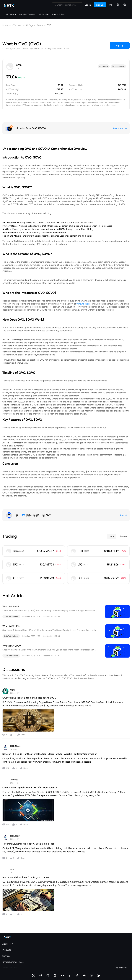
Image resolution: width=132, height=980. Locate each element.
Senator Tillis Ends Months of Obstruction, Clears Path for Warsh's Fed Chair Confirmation (50, 754)
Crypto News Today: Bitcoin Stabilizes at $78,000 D (29, 698)
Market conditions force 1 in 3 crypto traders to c (28, 877)
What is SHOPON (12, 646)
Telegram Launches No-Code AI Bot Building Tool (28, 844)
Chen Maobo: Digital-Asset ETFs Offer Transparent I (30, 788)
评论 (8, 768)
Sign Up (120, 46)
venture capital (84, 304)
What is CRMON (11, 626)
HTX (22, 515)
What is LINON (11, 607)
